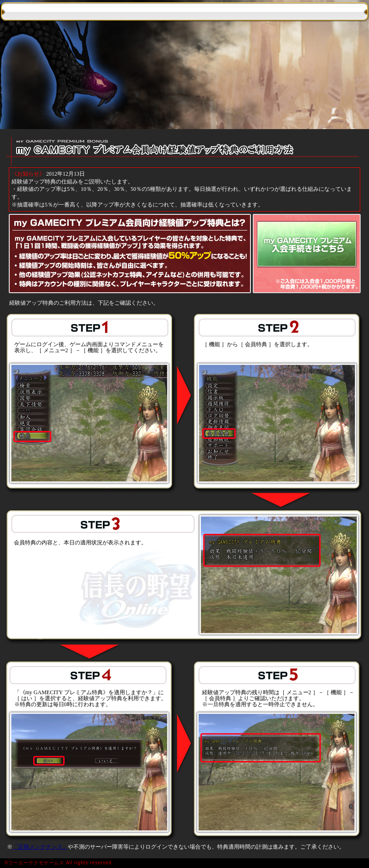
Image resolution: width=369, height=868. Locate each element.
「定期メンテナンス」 (40, 847)
